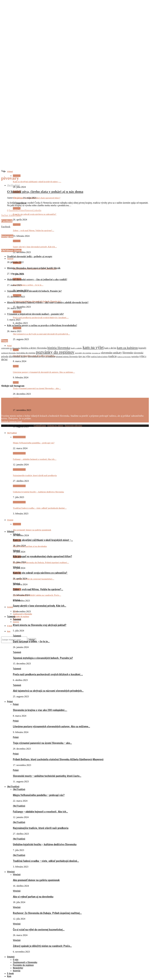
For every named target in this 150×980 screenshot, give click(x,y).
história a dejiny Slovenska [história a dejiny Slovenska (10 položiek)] (34, 348)
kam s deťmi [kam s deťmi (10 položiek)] (110, 348)
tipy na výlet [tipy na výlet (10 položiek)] (84, 356)
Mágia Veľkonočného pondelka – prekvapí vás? (39, 795)
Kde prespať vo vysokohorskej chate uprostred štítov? (37, 198)
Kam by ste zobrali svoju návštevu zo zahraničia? (35, 214)
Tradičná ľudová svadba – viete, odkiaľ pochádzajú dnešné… (46, 861)
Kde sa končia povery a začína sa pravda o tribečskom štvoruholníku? (42, 325)
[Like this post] (8, 210)
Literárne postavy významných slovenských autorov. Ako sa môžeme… (51, 727)
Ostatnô (10, 607)
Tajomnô (10, 259)
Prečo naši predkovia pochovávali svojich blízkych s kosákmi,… (41, 318)
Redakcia (18, 198)
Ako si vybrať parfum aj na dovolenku (30, 546)
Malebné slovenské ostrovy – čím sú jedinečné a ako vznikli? (37, 279)
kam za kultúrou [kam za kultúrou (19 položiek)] (127, 348)
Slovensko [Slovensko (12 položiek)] (128, 353)
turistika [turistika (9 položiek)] (135, 356)
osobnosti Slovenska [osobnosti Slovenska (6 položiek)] (8, 353)
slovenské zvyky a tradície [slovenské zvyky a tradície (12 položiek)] (41, 356)
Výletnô (10, 172)
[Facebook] (5, 421)
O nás (16, 960)
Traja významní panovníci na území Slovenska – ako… (37, 388)
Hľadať (32, 640)
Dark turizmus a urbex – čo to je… (28, 285)
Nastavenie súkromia (73, 426)
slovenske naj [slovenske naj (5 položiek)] (96, 353)
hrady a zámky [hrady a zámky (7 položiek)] (76, 348)
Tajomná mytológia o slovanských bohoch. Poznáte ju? (34, 291)
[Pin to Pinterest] (29, 210)
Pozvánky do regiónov (21, 617)
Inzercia (16, 622)
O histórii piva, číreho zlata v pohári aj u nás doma (45, 192)
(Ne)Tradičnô (13, 185)
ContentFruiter (40, 426)
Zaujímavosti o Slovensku (22, 614)
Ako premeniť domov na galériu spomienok (32, 530)
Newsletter (18, 968)
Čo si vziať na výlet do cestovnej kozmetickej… (34, 579)
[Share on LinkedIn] (37, 210)
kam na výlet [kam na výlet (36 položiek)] (93, 347)
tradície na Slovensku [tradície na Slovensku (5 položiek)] (124, 357)
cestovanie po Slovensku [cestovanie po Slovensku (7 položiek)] (11, 348)
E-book (10, 626)
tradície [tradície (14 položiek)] (112, 356)
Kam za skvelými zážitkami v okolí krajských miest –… (37, 182)
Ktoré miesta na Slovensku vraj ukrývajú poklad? (40, 625)
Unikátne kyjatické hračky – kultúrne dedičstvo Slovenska (45, 844)
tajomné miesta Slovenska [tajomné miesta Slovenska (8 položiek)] (67, 356)
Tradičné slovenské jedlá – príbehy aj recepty (30, 256)
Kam (9, 631)
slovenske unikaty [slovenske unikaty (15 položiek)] (111, 353)
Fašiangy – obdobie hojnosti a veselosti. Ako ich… (40, 812)
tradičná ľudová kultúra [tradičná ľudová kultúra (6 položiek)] (99, 357)
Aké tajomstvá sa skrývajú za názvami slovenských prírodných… (41, 334)
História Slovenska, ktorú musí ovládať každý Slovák (34, 268)
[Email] (20, 421)
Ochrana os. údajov (55, 426)
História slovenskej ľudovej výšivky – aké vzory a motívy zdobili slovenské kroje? (48, 302)
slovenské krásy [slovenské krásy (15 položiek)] (18, 356)
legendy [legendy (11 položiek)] (142, 348)
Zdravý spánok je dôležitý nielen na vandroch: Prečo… (37, 595)
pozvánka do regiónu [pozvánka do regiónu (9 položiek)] (26, 353)
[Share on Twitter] (21, 210)
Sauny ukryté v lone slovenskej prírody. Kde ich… (35, 247)
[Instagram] (13, 421)
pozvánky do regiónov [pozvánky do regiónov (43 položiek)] (55, 352)
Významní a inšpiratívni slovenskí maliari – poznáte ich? (35, 314)
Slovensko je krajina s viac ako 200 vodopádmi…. (40, 710)
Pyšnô (16, 366)
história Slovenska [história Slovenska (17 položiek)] (59, 348)
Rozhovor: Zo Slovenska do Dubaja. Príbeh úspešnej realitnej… (41, 563)
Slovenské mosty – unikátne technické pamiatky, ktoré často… (40, 421)
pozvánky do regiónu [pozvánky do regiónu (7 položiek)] (83, 353)
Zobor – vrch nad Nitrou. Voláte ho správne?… (34, 231)
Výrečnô (11, 872)
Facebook (6, 227)
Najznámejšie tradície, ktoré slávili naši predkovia (41, 828)
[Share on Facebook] (13, 210)
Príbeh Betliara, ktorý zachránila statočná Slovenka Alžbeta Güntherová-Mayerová (49, 405)
